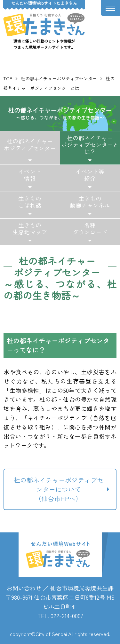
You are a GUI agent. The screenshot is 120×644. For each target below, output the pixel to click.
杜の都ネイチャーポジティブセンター (59, 78)
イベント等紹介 (90, 175)
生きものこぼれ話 (30, 202)
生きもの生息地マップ (30, 229)
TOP (8, 78)
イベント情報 (30, 175)
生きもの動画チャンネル (90, 202)
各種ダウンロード (90, 229)
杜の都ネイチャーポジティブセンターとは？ (90, 145)
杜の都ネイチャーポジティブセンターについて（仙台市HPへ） (59, 489)
